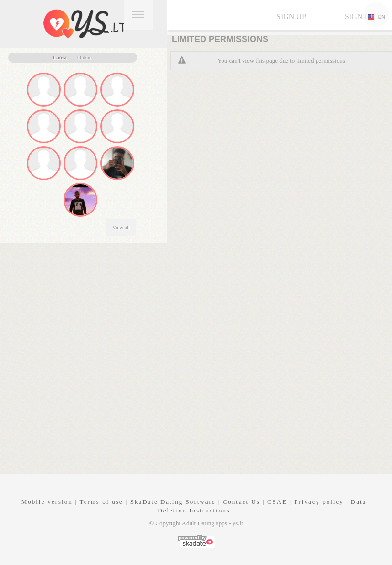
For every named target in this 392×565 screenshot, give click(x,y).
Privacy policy (319, 502)
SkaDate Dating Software (173, 502)
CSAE (277, 502)
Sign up (291, 16)
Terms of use (101, 502)
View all (121, 227)
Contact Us (242, 502)
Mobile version (47, 502)
